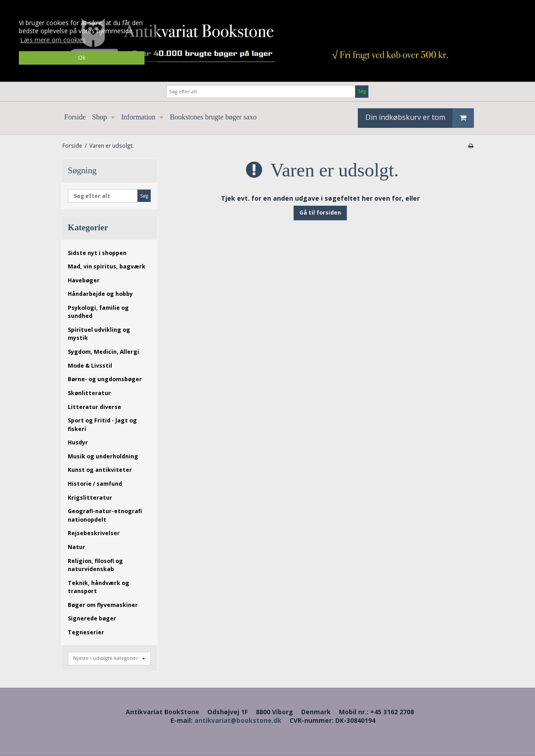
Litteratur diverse (94, 407)
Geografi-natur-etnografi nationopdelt (105, 515)
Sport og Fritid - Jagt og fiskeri (102, 424)
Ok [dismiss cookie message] (82, 58)
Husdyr (78, 442)
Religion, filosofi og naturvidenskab (95, 565)
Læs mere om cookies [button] (53, 40)
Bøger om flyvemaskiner (103, 605)
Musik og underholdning (103, 456)
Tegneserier (86, 632)
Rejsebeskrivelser (94, 533)
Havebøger (84, 280)
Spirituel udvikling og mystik (99, 334)
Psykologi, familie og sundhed (98, 312)
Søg (362, 91)
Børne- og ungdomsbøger (105, 379)
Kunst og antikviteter (100, 470)
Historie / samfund (95, 484)
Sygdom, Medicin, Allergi (103, 352)
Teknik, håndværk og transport (99, 587)
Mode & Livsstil (90, 366)
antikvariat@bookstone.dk (238, 720)
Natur (77, 547)
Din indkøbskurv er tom (419, 118)
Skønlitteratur (89, 393)
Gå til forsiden (320, 213)
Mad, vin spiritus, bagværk (107, 266)
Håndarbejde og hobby (100, 294)
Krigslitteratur (90, 498)
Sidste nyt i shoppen (97, 253)
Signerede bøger (92, 618)
